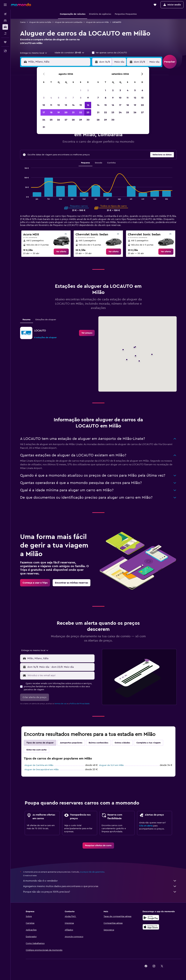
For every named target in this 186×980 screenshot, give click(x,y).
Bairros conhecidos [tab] (98, 743)
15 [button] (81, 105)
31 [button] (44, 127)
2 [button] (88, 90)
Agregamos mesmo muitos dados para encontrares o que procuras (100, 886)
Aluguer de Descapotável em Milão (42, 770)
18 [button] (51, 112)
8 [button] (81, 98)
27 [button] (66, 120)
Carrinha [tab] (111, 163)
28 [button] (73, 120)
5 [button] (59, 98)
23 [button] (88, 112)
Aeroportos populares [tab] (71, 743)
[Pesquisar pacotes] (5, 33)
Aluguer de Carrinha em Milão (39, 765)
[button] (5, 5)
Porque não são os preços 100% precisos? (100, 892)
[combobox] (34, 53)
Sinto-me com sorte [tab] (36, 750)
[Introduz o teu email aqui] (60, 675)
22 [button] (81, 112)
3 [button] (44, 98)
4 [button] (51, 98)
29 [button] (81, 120)
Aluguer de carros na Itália (40, 22)
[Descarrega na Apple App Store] (151, 927)
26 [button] (58, 120)
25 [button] (51, 120)
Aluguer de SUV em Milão (111, 765)
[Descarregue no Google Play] (151, 918)
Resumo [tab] (27, 320)
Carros (23, 22)
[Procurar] (5, 21)
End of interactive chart (23, 197)
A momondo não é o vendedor (100, 881)
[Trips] (5, 42)
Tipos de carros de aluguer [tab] (40, 743)
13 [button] (66, 105)
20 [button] (66, 112)
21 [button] (73, 112)
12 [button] (59, 105)
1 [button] (81, 90)
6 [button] (66, 98)
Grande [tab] (99, 163)
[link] (61, 252)
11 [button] (51, 105)
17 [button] (44, 112)
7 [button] (73, 98)
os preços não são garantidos (92, 872)
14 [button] (73, 105)
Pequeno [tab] (85, 163)
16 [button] (88, 105)
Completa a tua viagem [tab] (148, 743)
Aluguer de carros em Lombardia (69, 22)
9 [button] (88, 98)
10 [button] (44, 105)
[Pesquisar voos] (5, 14)
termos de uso (61, 704)
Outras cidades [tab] (122, 743)
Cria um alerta (146, 826)
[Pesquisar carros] (5, 27)
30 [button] (88, 120)
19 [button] (59, 112)
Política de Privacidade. (80, 704)
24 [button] (44, 120)
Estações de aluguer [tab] (46, 320)
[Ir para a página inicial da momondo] (21, 5)
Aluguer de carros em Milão (97, 22)
